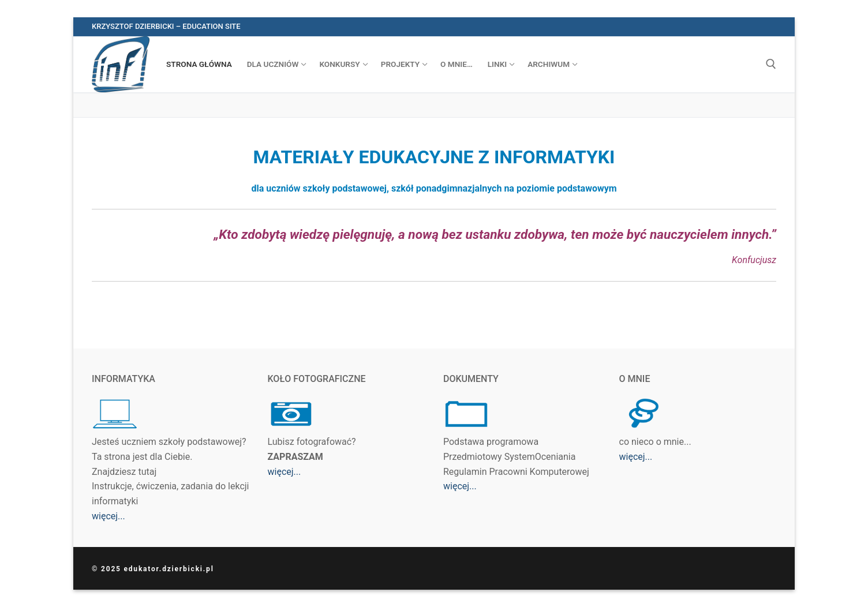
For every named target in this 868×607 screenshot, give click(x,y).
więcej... (108, 516)
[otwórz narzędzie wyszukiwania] (771, 64)
